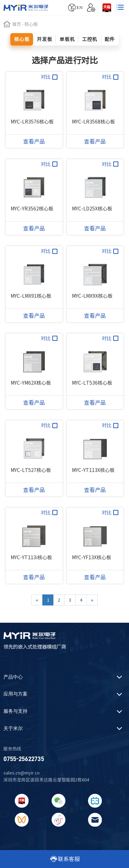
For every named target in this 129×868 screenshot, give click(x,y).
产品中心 (13, 677)
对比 (49, 77)
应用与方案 (15, 694)
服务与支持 (15, 711)
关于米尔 (13, 728)
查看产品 (34, 141)
